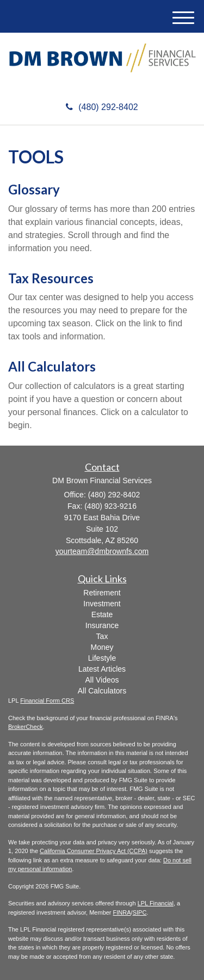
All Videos (102, 680)
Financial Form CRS (47, 701)
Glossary (34, 189)
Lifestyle (102, 658)
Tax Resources (51, 278)
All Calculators (52, 366)
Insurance (102, 625)
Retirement (102, 593)
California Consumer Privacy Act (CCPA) (94, 851)
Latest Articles (102, 669)
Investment (102, 604)
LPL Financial (156, 903)
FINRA (122, 912)
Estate (102, 614)
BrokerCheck (26, 727)
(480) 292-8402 (102, 107)
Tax (102, 636)
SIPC (140, 912)
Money (102, 647)
